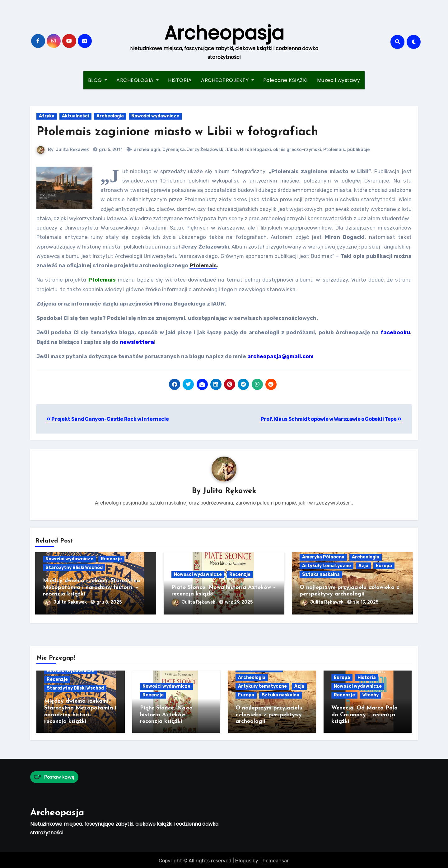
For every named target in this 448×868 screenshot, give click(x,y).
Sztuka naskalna (321, 574)
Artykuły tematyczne (327, 566)
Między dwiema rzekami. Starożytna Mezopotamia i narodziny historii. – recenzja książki (91, 588)
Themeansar (274, 859)
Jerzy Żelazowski (206, 150)
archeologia (147, 150)
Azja (363, 566)
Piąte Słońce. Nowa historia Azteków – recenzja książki (166, 714)
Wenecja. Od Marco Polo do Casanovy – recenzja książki (364, 714)
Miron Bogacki (255, 150)
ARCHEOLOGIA (138, 80)
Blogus (243, 859)
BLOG (98, 80)
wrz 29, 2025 (239, 602)
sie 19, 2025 (366, 602)
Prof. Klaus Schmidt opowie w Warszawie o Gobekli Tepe (331, 419)
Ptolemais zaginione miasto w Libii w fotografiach (177, 132)
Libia (232, 150)
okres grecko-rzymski (297, 150)
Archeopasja (224, 33)
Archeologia (110, 116)
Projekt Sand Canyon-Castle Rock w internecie (107, 419)
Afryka (47, 116)
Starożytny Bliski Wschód (74, 568)
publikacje (358, 150)
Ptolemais (334, 150)
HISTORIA (180, 80)
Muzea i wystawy (339, 80)
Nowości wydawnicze (155, 116)
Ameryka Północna (323, 557)
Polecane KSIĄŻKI (285, 80)
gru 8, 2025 (109, 602)
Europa (384, 566)
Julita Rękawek (72, 150)
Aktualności (75, 116)
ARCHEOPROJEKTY (227, 80)
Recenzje (111, 559)
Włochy (371, 694)
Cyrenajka (174, 150)
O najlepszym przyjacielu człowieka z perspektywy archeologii (269, 714)
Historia (367, 677)
